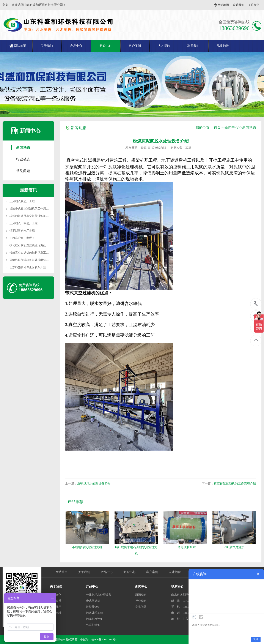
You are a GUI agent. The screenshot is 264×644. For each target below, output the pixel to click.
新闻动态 (23, 148)
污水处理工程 (94, 613)
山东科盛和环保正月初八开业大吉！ (32, 267)
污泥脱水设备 (94, 619)
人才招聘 (164, 46)
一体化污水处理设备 (99, 595)
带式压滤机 (93, 601)
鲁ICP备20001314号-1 (105, 639)
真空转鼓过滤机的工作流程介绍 (235, 484)
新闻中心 (105, 46)
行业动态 (23, 159)
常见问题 (23, 171)
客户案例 (135, 46)
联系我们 (239, 5)
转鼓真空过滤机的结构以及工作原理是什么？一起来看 (43, 253)
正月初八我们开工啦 (22, 201)
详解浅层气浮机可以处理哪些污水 (31, 260)
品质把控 (223, 46)
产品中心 (76, 46)
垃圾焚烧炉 (93, 607)
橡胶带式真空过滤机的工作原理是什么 (33, 209)
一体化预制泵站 (185, 547)
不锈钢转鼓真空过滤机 (87, 547)
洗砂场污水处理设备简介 (94, 484)
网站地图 (223, 5)
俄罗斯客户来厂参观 (22, 231)
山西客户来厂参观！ (22, 238)
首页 (217, 127)
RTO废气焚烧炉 (234, 547)
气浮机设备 (93, 625)
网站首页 (20, 46)
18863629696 (256, 304)
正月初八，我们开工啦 (24, 223)
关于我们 (47, 46)
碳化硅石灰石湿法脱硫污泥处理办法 (32, 245)
